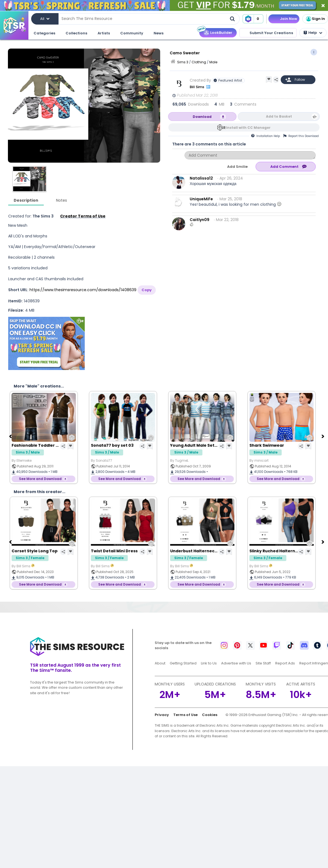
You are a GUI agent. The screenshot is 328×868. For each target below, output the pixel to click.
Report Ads (285, 663)
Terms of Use (185, 715)
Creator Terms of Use (83, 216)
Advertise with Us (236, 663)
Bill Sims (197, 87)
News (159, 33)
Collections (76, 33)
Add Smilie (237, 167)
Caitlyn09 (200, 220)
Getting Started (183, 663)
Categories (44, 33)
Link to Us (209, 663)
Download (202, 117)
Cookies (210, 715)
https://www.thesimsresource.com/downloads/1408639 (83, 290)
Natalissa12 (201, 178)
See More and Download (44, 479)
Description (26, 200)
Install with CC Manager (248, 128)
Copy (147, 290)
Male (213, 62)
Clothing (199, 62)
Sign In (315, 19)
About (160, 663)
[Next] (323, 436)
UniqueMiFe (201, 199)
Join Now (289, 19)
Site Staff (263, 663)
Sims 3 (183, 62)
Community (132, 33)
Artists (104, 33)
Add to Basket (279, 116)
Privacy (162, 715)
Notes (61, 200)
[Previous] (11, 436)
